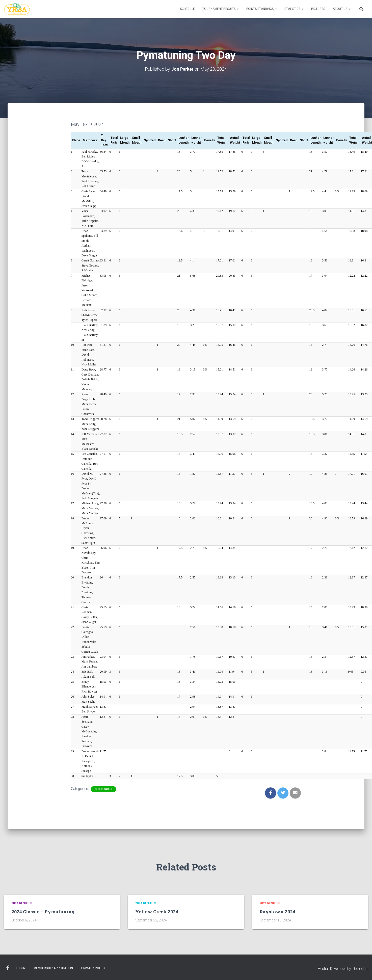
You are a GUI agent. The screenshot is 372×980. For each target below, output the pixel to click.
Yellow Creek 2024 (157, 912)
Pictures (318, 9)
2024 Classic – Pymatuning (43, 912)
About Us (342, 9)
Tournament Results (221, 9)
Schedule (187, 9)
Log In (21, 968)
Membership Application (53, 968)
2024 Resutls (103, 789)
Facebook (8, 968)
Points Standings (262, 9)
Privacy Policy (93, 968)
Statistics (294, 9)
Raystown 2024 (277, 912)
